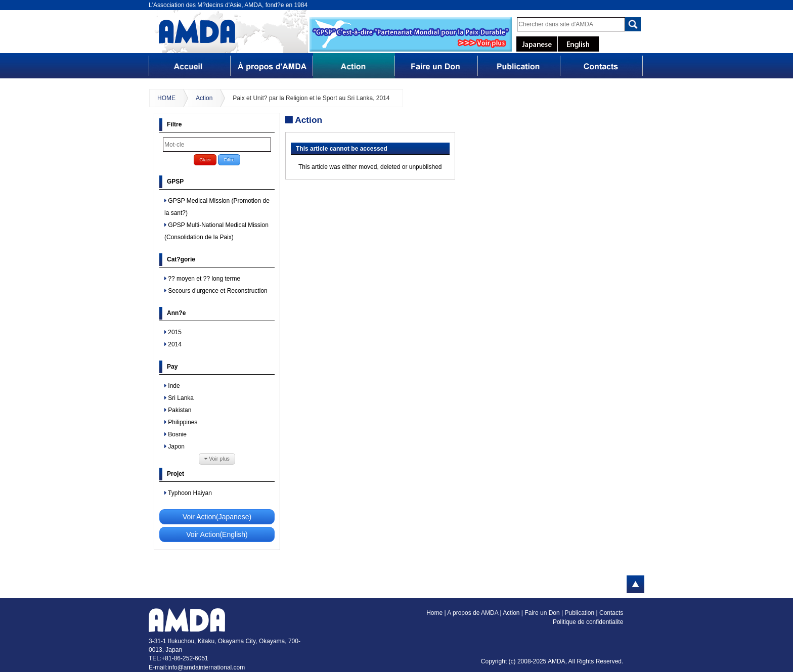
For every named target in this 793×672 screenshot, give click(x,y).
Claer (205, 160)
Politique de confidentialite (588, 622)
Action (204, 98)
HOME (166, 98)
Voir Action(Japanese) (217, 517)
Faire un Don (543, 613)
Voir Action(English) (217, 534)
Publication (580, 613)
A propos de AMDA (473, 613)
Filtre (229, 160)
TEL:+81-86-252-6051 (179, 658)
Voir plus (217, 459)
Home (434, 613)
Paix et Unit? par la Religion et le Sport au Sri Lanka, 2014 (311, 98)
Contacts (611, 613)
